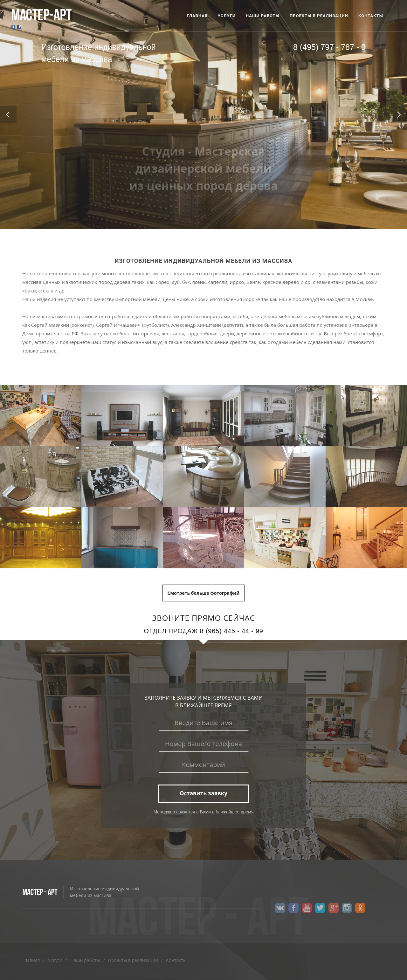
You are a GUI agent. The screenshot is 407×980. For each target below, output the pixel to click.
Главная (31, 960)
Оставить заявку (203, 793)
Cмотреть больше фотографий (204, 593)
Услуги (55, 960)
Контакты (176, 960)
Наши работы (85, 960)
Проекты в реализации (133, 960)
